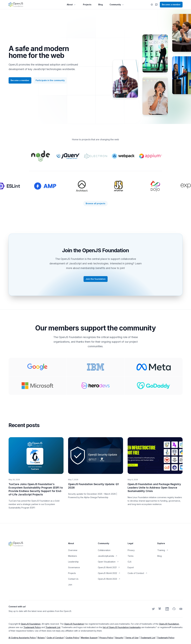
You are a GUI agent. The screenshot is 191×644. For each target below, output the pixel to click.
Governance (74, 567)
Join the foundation (96, 279)
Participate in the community (50, 80)
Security (119, 638)
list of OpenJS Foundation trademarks (122, 627)
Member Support (89, 638)
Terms (131, 556)
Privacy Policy (106, 638)
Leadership (73, 562)
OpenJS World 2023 (109, 579)
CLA (129, 562)
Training (163, 550)
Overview (73, 550)
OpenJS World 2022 (109, 573)
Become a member (171, 5)
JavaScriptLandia (108, 556)
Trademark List (53, 627)
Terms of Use (132, 638)
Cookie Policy (72, 638)
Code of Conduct (138, 573)
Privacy (131, 550)
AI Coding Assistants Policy (22, 638)
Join (70, 585)
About (71, 5)
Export (131, 567)
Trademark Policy (32, 627)
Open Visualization (108, 562)
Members (73, 556)
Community (117, 5)
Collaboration (104, 550)
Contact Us (73, 579)
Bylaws (41, 638)
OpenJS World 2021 (109, 567)
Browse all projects (95, 203)
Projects (87, 5)
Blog (101, 5)
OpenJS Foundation (31, 624)
